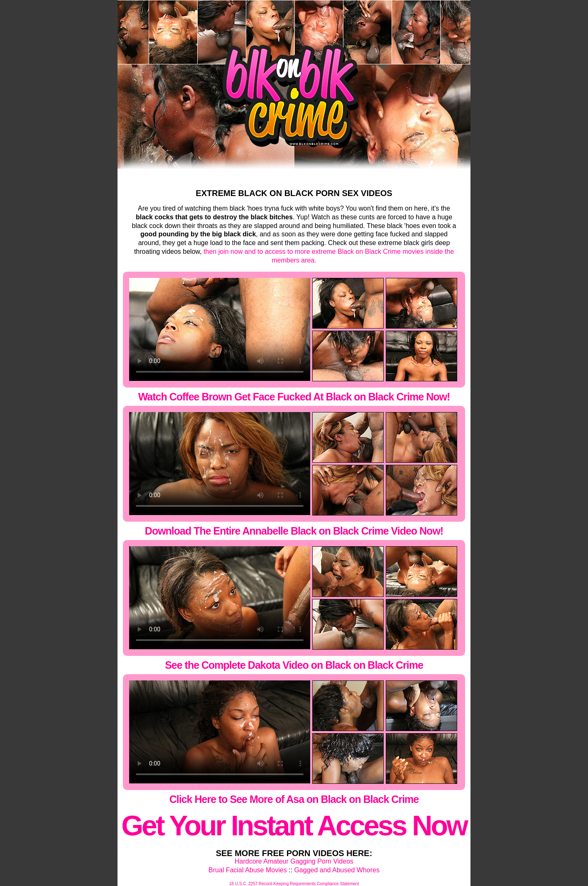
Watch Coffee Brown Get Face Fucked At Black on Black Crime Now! (294, 397)
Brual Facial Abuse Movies (248, 870)
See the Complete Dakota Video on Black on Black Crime (294, 665)
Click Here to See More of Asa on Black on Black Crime (294, 799)
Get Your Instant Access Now (294, 825)
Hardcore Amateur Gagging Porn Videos (294, 861)
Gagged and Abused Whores (337, 870)
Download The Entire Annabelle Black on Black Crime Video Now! (294, 531)
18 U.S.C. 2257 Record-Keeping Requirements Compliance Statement (294, 884)
